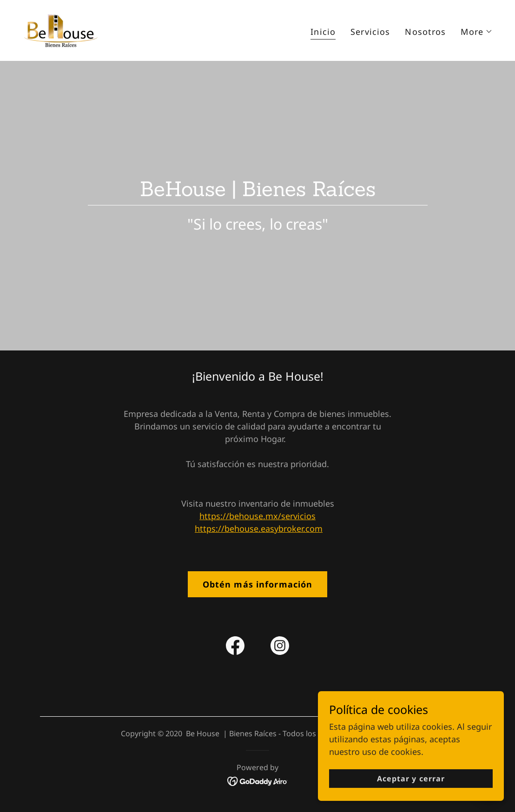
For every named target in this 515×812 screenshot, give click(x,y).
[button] (477, 32)
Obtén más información (258, 584)
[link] (60, 29)
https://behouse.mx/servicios (257, 516)
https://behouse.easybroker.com (259, 528)
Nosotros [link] (425, 32)
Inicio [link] (323, 32)
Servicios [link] (370, 32)
